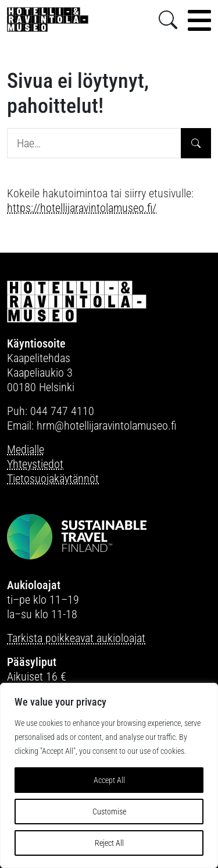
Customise (109, 812)
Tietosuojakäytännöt (53, 479)
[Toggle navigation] (199, 20)
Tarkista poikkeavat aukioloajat (76, 638)
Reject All (109, 843)
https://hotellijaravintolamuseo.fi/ (82, 208)
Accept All (109, 780)
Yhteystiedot (35, 464)
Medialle (26, 449)
